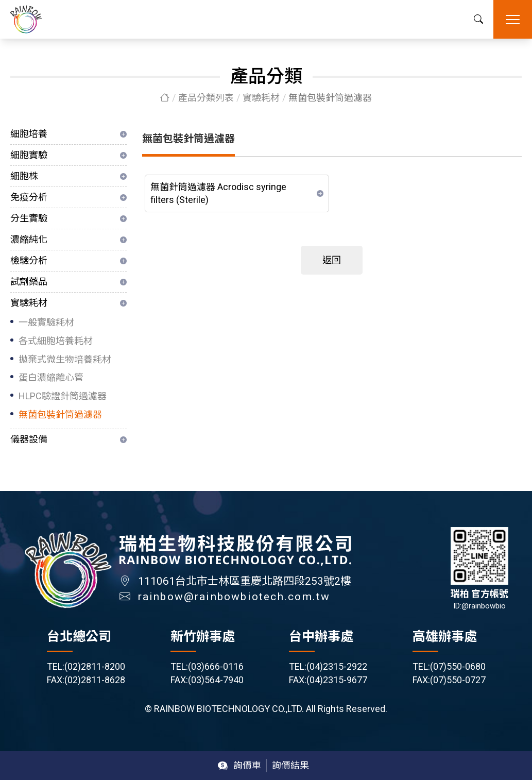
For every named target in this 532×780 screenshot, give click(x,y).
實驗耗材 (261, 98)
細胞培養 (29, 134)
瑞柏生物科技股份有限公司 (26, 19)
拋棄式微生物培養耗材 (65, 359)
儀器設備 (29, 439)
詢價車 (247, 765)
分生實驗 (29, 218)
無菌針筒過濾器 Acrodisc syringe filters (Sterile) (218, 193)
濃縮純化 (29, 239)
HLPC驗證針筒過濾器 (63, 396)
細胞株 (24, 176)
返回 (332, 260)
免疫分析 (29, 197)
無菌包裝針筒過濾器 (60, 414)
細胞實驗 (29, 155)
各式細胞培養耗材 (56, 341)
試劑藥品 (29, 282)
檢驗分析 (29, 260)
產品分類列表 (206, 98)
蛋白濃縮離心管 (51, 377)
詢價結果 (290, 765)
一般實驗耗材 (46, 322)
